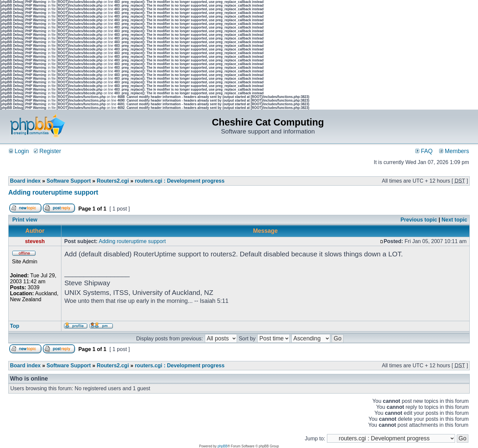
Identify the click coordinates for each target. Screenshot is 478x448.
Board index (25, 181)
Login (19, 151)
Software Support (69, 181)
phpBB (222, 446)
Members (454, 151)
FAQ (424, 151)
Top (15, 326)
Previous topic (419, 220)
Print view (25, 220)
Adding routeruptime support (53, 192)
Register (47, 151)
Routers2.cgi (113, 181)
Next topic (454, 220)
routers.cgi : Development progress (180, 181)
